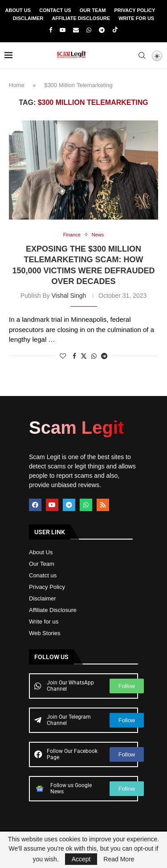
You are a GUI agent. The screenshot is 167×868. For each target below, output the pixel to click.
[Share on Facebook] (74, 356)
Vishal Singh (69, 296)
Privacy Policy (135, 10)
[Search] (142, 56)
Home (17, 85)
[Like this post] (63, 356)
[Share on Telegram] (104, 356)
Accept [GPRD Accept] (81, 859)
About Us (18, 10)
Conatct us (43, 575)
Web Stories (45, 633)
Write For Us (136, 18)
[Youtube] (63, 30)
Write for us (44, 622)
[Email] (76, 30)
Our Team (93, 10)
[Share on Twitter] (84, 356)
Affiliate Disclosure (81, 18)
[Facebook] (51, 30)
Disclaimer (28, 18)
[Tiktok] (115, 30)
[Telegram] (102, 30)
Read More (119, 859)
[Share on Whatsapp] (94, 356)
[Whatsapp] (89, 30)
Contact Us (55, 10)
